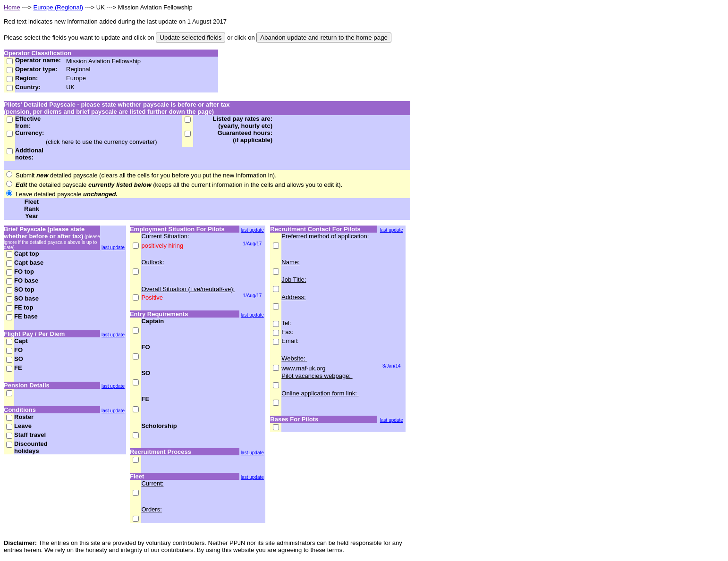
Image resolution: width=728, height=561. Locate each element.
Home (12, 7)
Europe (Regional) (59, 7)
